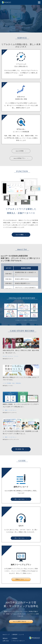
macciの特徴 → (21, 151)
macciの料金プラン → (21, 158)
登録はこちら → (21, 579)
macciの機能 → (21, 235)
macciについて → (21, 260)
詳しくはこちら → (21, 499)
